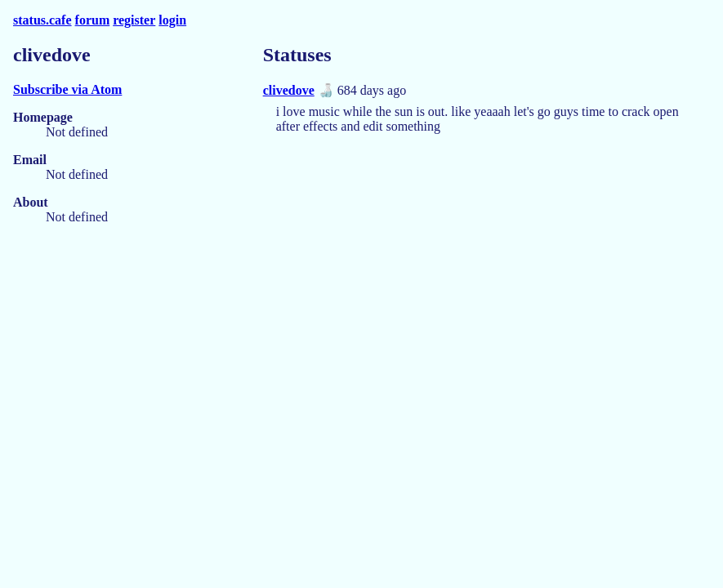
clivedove (289, 90)
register (134, 20)
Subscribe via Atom (67, 89)
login (172, 20)
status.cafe (42, 20)
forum (93, 20)
